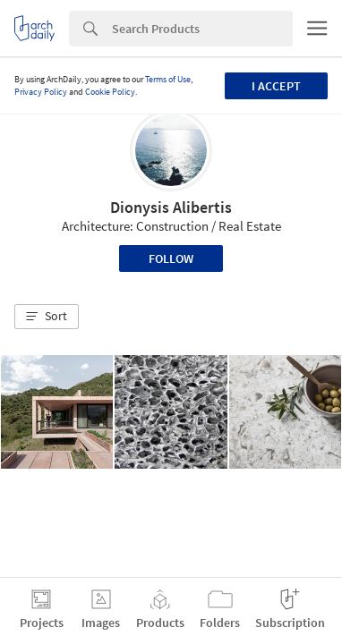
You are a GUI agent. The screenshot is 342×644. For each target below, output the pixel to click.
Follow (171, 258)
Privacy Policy (41, 92)
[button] (47, 317)
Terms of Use (168, 79)
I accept (276, 86)
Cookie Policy (110, 92)
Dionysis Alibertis (171, 207)
